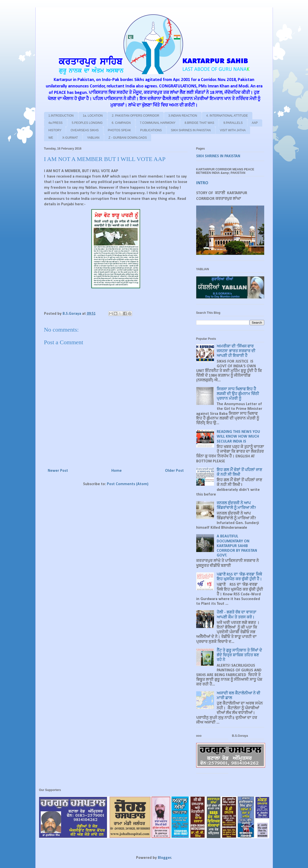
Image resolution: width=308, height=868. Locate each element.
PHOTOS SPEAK (119, 130)
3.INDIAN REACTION (183, 116)
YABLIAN (93, 138)
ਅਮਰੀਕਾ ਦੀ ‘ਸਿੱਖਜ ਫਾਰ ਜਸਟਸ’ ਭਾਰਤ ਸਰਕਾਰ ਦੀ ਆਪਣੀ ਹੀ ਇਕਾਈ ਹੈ (236, 351)
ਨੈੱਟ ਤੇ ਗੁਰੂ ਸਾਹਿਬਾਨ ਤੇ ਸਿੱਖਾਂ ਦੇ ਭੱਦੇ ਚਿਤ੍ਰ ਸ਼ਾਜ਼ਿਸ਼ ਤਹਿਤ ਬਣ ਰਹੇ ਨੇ (239, 655)
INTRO (202, 183)
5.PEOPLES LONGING (87, 123)
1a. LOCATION (93, 116)
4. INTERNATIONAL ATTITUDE (227, 116)
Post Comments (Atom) (128, 484)
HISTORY (55, 130)
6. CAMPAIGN (121, 123)
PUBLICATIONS (151, 130)
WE (51, 138)
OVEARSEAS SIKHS (84, 130)
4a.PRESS (56, 123)
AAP (255, 123)
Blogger (165, 858)
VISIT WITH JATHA (233, 130)
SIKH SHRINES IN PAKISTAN (191, 130)
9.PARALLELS (233, 123)
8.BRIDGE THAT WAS (199, 123)
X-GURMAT (70, 138)
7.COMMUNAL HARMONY (158, 123)
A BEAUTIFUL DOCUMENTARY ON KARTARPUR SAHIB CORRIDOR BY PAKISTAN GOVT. (237, 546)
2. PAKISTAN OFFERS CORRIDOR (136, 116)
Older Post (174, 471)
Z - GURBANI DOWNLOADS (128, 138)
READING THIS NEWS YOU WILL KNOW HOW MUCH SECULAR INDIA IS (238, 437)
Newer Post (58, 471)
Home (117, 471)
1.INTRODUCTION (61, 116)
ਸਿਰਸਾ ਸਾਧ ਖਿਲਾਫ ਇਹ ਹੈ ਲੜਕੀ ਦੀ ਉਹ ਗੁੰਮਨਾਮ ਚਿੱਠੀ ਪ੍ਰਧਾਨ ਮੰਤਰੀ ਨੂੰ (238, 394)
